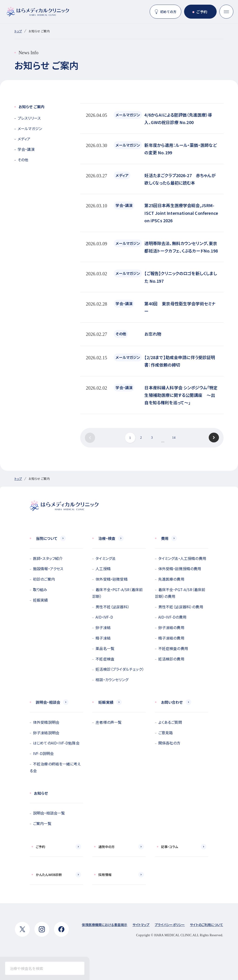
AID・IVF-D (104, 617)
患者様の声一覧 (109, 722)
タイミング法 (106, 558)
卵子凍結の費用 (171, 627)
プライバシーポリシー (170, 925)
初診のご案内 (44, 579)
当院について (47, 538)
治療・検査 (107, 538)
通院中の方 (106, 847)
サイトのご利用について (207, 925)
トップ (18, 31)
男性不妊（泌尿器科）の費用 (181, 607)
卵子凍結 (103, 627)
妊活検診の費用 (171, 659)
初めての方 (168, 12)
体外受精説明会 (46, 722)
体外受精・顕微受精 (111, 579)
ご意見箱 (166, 733)
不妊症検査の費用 (173, 648)
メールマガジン (30, 128)
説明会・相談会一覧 (49, 813)
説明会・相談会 (48, 702)
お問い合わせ (172, 702)
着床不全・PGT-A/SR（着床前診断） (117, 593)
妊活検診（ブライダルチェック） (120, 669)
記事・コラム (170, 847)
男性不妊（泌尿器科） (112, 607)
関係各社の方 (169, 743)
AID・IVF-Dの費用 (172, 617)
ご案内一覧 (42, 823)
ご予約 (202, 12)
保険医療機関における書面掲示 (104, 925)
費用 (165, 538)
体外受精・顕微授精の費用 (180, 569)
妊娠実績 (41, 600)
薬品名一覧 (105, 648)
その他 (23, 160)
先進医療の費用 (171, 579)
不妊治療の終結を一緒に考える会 (55, 767)
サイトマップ (141, 925)
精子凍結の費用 (171, 638)
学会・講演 (26, 149)
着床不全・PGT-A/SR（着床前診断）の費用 (180, 593)
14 (174, 438)
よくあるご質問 (170, 722)
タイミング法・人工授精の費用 (182, 558)
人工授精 (103, 569)
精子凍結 (103, 638)
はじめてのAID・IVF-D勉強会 (56, 743)
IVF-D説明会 (43, 753)
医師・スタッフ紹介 (48, 558)
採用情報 (105, 875)
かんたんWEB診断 (49, 875)
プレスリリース (29, 118)
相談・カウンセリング (112, 680)
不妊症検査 (105, 659)
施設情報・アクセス (48, 569)
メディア (24, 139)
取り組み (40, 589)
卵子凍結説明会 (46, 733)
